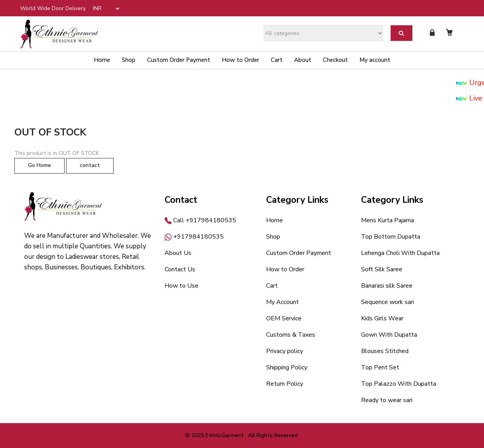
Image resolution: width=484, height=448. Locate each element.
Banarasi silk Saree (387, 286)
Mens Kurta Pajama (388, 220)
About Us (178, 253)
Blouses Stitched (385, 351)
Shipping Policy (287, 367)
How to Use (181, 286)
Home (102, 60)
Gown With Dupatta (389, 335)
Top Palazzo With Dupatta (399, 384)
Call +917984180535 (200, 220)
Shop (129, 60)
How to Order (240, 60)
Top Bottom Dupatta (391, 237)
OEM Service (284, 318)
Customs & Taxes (291, 335)
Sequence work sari (388, 302)
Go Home (39, 165)
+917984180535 (194, 237)
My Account (282, 302)
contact (90, 165)
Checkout (335, 60)
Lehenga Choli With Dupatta (400, 253)
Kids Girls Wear (382, 318)
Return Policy (285, 384)
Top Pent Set (380, 367)
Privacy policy (285, 351)
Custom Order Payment (179, 60)
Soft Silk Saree (382, 269)
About (303, 60)
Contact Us (180, 269)
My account (375, 60)
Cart (277, 60)
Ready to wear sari (387, 400)
